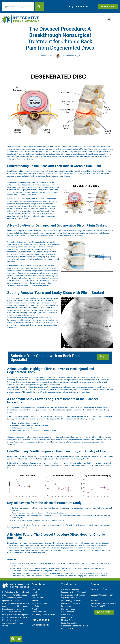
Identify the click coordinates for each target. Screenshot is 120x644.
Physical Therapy (68, 620)
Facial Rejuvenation (69, 623)
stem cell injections (17, 233)
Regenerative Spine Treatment (74, 592)
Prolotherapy (66, 606)
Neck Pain (36, 592)
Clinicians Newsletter (41, 625)
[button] (109, 19)
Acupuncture (66, 617)
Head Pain (36, 589)
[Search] (39, 7)
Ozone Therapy (67, 612)
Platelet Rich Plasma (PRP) (72, 603)
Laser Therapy (67, 615)
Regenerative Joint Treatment (73, 595)
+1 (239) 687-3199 (78, 7)
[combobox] (18, 7)
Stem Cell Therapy (69, 609)
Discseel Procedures (61, 456)
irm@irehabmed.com (105, 595)
